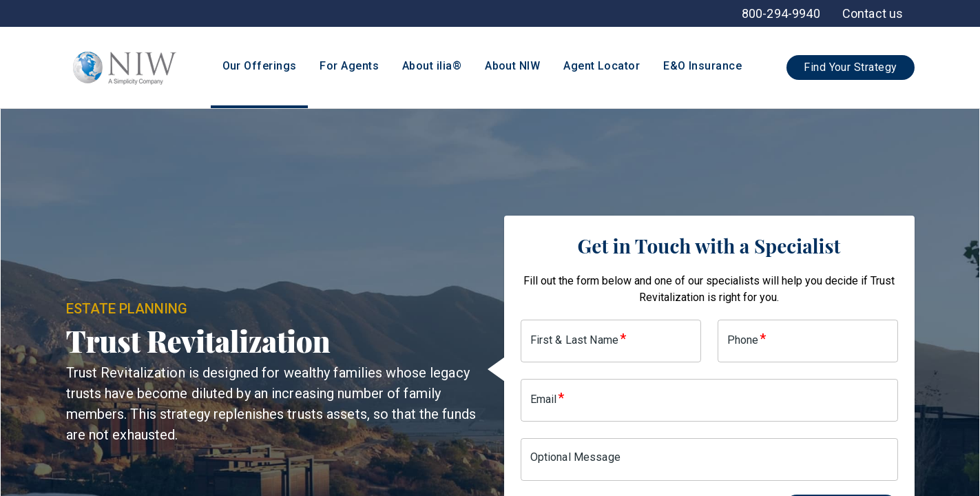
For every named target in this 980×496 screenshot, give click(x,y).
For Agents (349, 66)
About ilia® (432, 66)
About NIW (512, 66)
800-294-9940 (781, 13)
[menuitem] (873, 13)
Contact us (873, 13)
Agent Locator (602, 66)
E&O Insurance (702, 66)
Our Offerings (260, 66)
